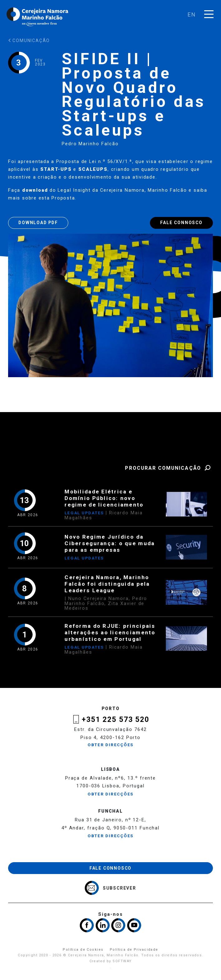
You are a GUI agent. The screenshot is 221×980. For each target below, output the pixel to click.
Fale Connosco (181, 223)
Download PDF (38, 223)
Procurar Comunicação (169, 468)
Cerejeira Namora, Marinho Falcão (38, 17)
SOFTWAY (122, 961)
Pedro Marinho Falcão (90, 144)
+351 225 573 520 (115, 720)
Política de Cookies (83, 950)
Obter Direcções (110, 745)
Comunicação (29, 41)
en (192, 14)
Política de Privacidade (134, 950)
